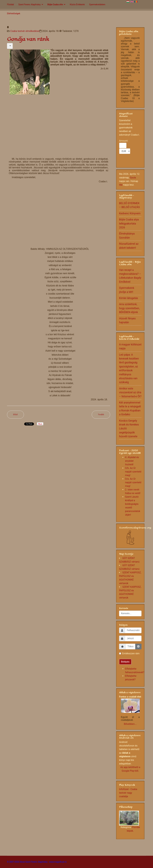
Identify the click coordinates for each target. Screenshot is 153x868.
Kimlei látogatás (128, 298)
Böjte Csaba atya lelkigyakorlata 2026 (129, 224)
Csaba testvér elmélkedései (25, 31)
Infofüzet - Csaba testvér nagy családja (128, 793)
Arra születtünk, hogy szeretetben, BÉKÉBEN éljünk (129, 308)
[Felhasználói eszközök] (10, 46)
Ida (121, 185)
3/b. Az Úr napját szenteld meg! (133, 472)
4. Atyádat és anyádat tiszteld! (132, 461)
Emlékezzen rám (131, 653)
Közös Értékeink (77, 4)
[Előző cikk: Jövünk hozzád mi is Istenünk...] (15, 415)
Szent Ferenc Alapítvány (30, 4)
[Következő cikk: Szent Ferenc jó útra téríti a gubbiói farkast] (101, 415)
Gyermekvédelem (97, 4)
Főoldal (10, 4)
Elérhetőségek (14, 13)
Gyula (133, 178)
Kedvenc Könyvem (130, 213)
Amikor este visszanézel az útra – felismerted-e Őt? (130, 392)
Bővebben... (130, 724)
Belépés (125, 662)
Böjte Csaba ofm (55, 4)
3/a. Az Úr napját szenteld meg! (133, 482)
